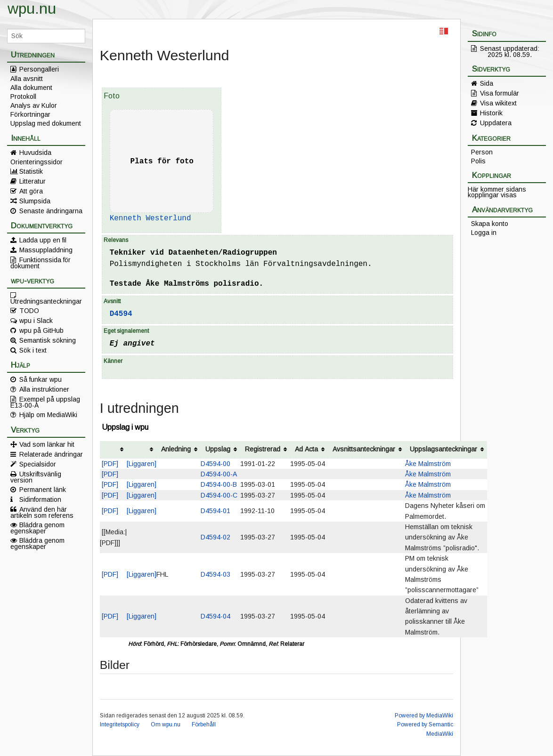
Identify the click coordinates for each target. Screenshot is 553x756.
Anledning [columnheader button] (176, 449)
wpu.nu (32, 8)
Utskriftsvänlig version (36, 477)
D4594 (121, 314)
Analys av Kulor (34, 105)
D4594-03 (216, 574)
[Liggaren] (142, 464)
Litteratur (33, 181)
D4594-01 (216, 511)
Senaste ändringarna (51, 211)
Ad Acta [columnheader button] (306, 449)
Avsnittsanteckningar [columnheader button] (364, 449)
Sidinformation (40, 499)
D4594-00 (216, 464)
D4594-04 (216, 616)
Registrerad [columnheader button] (263, 449)
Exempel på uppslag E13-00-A (45, 402)
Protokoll (23, 97)
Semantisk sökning (48, 340)
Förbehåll (204, 724)
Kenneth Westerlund (150, 218)
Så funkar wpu (41, 379)
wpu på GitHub (41, 330)
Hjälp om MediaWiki (48, 415)
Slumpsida (35, 201)
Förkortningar (30, 114)
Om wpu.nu (166, 724)
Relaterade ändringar (51, 454)
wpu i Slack (36, 321)
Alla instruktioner (44, 389)
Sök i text (33, 350)
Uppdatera (496, 123)
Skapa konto (490, 224)
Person (482, 152)
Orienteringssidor (37, 162)
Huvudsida (35, 153)
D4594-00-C (219, 495)
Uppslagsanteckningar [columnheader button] (443, 449)
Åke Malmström (428, 464)
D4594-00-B (219, 484)
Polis (478, 161)
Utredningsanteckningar (46, 301)
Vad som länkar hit (47, 444)
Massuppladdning (46, 250)
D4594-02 (216, 537)
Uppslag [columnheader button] (218, 449)
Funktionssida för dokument (41, 263)
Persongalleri (39, 69)
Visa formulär (500, 93)
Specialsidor (38, 464)
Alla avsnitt (27, 79)
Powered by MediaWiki (424, 716)
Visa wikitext (498, 103)
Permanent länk (43, 490)
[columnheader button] (113, 450)
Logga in (484, 233)
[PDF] (110, 464)
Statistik (31, 171)
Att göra (31, 191)
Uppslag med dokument (46, 123)
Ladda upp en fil (43, 240)
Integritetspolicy (120, 724)
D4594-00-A (219, 474)
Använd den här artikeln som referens (42, 512)
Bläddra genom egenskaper (37, 528)
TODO (29, 311)
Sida (487, 83)
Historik (491, 113)
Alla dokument (31, 88)
